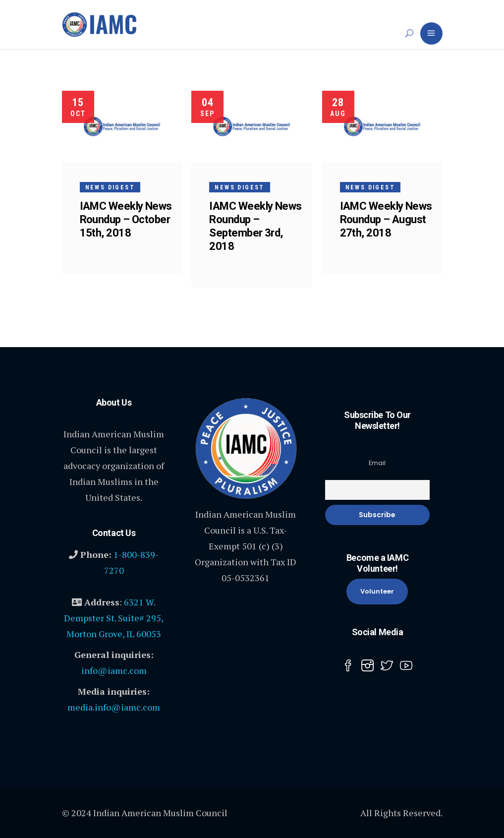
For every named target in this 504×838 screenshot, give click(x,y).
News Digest (110, 187)
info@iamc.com (114, 670)
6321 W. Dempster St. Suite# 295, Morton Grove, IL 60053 (114, 618)
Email (377, 463)
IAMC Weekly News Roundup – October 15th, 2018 (126, 219)
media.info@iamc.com (114, 707)
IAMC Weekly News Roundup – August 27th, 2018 (386, 219)
